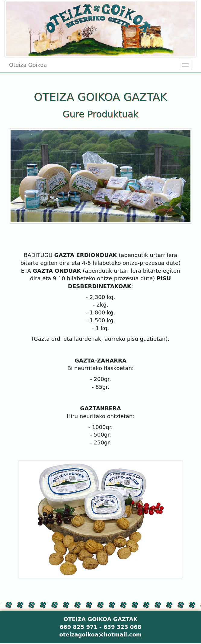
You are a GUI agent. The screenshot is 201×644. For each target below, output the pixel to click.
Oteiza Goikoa (28, 65)
